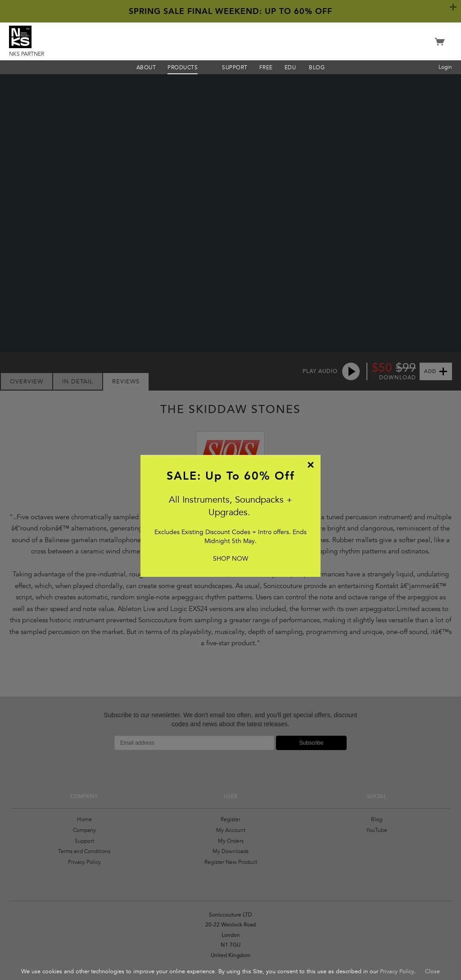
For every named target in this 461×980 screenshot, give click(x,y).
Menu (208, 67)
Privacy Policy (397, 971)
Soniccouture (231, 40)
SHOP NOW (230, 559)
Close (432, 971)
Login (445, 67)
